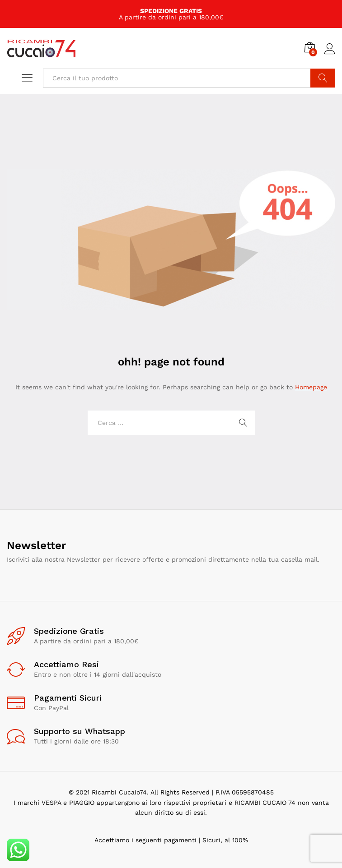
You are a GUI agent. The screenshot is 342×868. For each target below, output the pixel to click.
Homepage (311, 387)
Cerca (323, 78)
